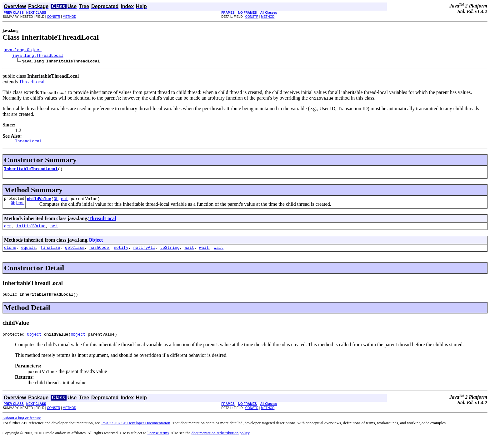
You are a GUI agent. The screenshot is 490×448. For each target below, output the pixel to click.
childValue (39, 202)
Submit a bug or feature (22, 425)
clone (10, 253)
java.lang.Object (22, 51)
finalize (50, 253)
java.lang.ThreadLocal (38, 56)
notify (121, 253)
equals (29, 253)
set (54, 230)
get (8, 230)
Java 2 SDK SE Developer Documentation (135, 430)
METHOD (70, 17)
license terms (158, 440)
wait (189, 253)
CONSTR (53, 17)
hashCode (99, 253)
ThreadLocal (32, 83)
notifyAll (144, 253)
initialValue (31, 230)
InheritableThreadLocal (31, 171)
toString (170, 253)
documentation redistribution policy (220, 440)
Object (18, 207)
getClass (75, 253)
